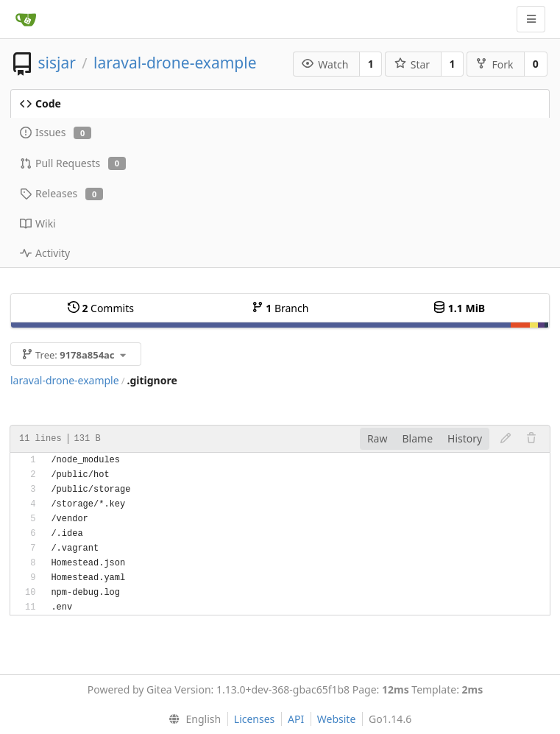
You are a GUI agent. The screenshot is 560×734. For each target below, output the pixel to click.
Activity (45, 253)
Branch (280, 308)
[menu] (192, 719)
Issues (56, 132)
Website (337, 719)
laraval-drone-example (175, 63)
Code (40, 103)
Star (412, 64)
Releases (61, 193)
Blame (417, 438)
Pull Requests (73, 163)
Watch (325, 64)
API (296, 719)
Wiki (38, 223)
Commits (101, 308)
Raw (378, 438)
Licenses (255, 719)
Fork (494, 64)
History (465, 438)
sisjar (56, 63)
